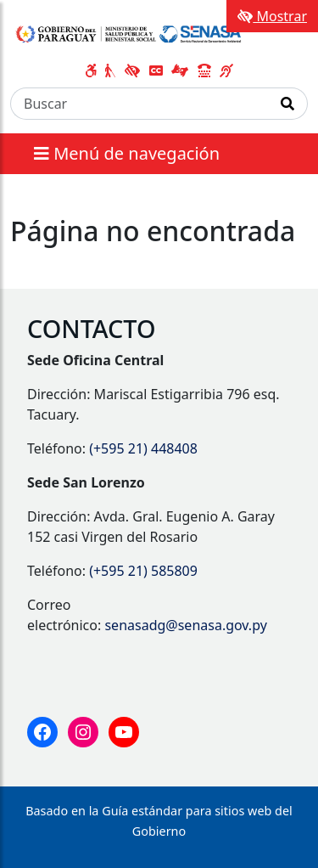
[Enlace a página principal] (129, 32)
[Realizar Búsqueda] (288, 104)
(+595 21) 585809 (143, 571)
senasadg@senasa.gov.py (185, 625)
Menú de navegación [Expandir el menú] (127, 153)
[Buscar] (139, 104)
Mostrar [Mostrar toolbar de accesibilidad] (272, 16)
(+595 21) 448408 (143, 448)
